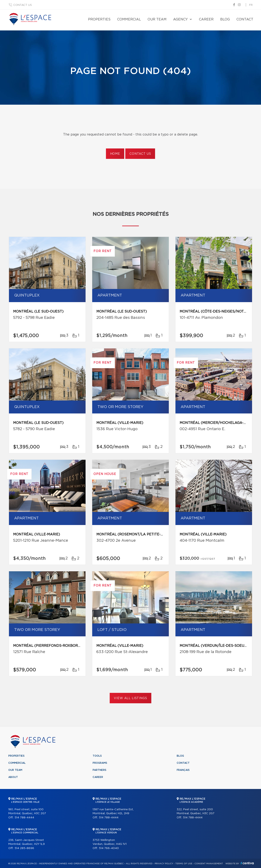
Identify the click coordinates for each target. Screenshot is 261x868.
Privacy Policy (164, 864)
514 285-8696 (24, 848)
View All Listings (130, 698)
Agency (180, 19)
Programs (100, 763)
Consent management (209, 864)
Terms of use (184, 864)
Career (206, 19)
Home (115, 154)
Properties (99, 19)
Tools (97, 756)
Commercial (129, 19)
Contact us (23, 5)
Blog (225, 19)
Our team (157, 19)
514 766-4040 (109, 848)
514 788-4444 (24, 818)
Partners (99, 770)
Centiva (247, 863)
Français (183, 770)
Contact (245, 19)
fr (251, 5)
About (13, 777)
